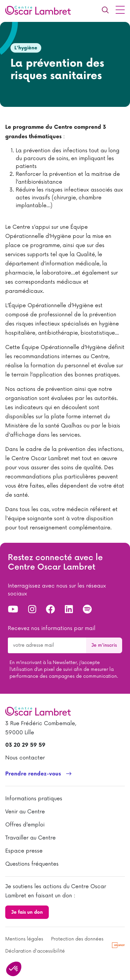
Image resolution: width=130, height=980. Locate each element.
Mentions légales (24, 939)
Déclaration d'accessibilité (35, 951)
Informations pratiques (34, 799)
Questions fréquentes (32, 864)
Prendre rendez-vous (33, 774)
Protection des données (77, 939)
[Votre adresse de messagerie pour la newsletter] (47, 645)
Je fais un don (27, 912)
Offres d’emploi (25, 825)
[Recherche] (105, 10)
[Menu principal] (120, 10)
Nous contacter (25, 758)
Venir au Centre (25, 812)
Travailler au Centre (30, 838)
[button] (14, 969)
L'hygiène (26, 48)
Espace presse (24, 851)
